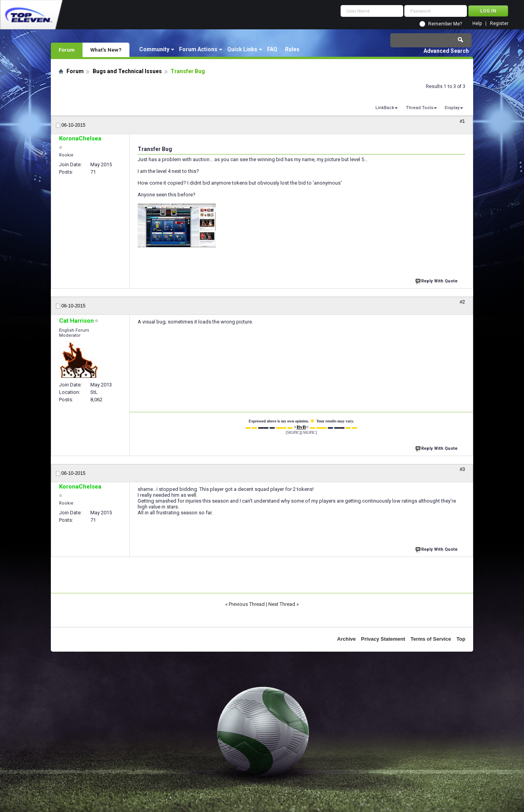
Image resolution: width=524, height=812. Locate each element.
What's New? (106, 50)
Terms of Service (431, 639)
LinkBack (385, 108)
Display (452, 108)
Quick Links (242, 49)
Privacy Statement (383, 639)
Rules (292, 49)
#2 (462, 302)
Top (461, 639)
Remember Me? (445, 24)
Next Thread (282, 604)
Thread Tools (420, 108)
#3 (462, 469)
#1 (462, 121)
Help (477, 24)
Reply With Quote (437, 280)
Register (499, 24)
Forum (67, 50)
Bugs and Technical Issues (127, 71)
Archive (346, 639)
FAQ (272, 49)
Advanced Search (446, 51)
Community (154, 49)
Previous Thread (247, 604)
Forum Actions (198, 49)
